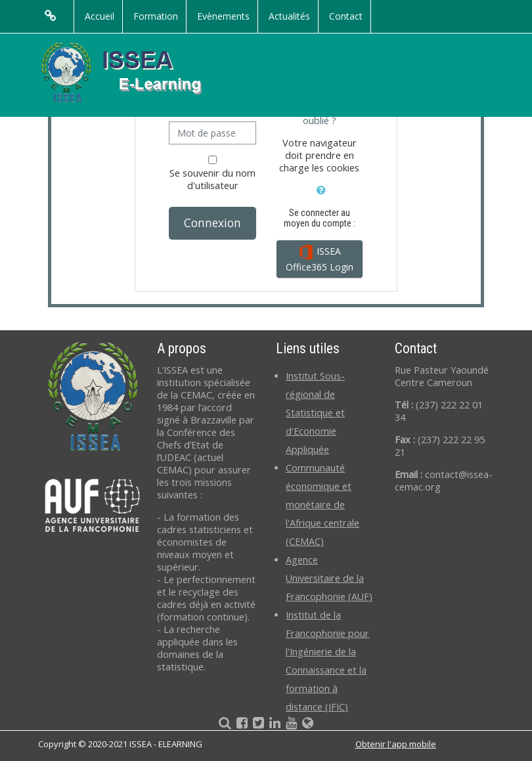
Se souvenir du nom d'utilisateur (212, 179)
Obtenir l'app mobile (396, 744)
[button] (321, 188)
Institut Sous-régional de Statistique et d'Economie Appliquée (315, 413)
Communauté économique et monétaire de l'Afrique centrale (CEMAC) (322, 505)
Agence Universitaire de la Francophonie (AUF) (329, 578)
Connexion (212, 223)
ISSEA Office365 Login (320, 259)
